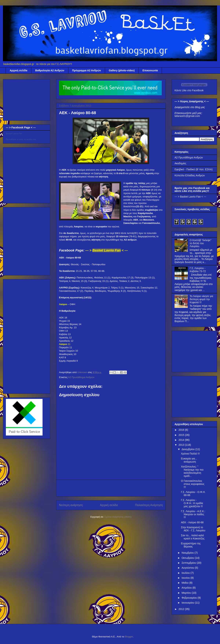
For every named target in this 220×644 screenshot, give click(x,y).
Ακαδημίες (180, 163)
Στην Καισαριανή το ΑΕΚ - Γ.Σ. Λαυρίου (193, 529)
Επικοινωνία (150, 70)
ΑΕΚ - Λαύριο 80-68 (192, 522)
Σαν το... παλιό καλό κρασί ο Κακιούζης (193, 537)
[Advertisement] (24, 99)
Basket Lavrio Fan (14, 134)
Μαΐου (185, 583)
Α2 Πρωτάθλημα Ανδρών (81, 377)
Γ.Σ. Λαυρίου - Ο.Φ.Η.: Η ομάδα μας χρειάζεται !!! (192, 503)
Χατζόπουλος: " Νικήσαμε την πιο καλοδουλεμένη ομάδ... (192, 471)
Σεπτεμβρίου (189, 563)
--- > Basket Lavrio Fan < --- (190, 197)
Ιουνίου (186, 578)
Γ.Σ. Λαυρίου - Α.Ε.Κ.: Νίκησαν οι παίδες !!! (193, 514)
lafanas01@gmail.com (187, 116)
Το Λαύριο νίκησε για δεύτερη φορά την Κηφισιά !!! (201, 299)
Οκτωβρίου (188, 558)
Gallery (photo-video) (122, 70)
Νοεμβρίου (188, 553)
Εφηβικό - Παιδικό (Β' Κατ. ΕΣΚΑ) (194, 169)
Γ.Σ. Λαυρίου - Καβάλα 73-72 (198, 270)
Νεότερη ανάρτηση (71, 505)
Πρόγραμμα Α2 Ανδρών (87, 70)
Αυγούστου (188, 568)
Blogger (129, 637)
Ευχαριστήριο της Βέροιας (191, 545)
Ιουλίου (186, 573)
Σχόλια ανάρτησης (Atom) (118, 517)
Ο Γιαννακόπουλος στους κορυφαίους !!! (193, 484)
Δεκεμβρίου (188, 449)
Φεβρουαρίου (189, 598)
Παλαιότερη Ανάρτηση (149, 505)
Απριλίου (187, 588)
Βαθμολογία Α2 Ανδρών (50, 70)
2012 (182, 609)
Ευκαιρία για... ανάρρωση (189, 460)
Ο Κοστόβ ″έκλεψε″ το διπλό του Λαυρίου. (201, 243)
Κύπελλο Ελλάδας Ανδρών (190, 175)
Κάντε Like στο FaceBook (189, 90)
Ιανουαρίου (188, 603)
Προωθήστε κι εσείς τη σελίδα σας (21, 139)
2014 (182, 440)
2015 (182, 435)
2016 (182, 430)
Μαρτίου (187, 593)
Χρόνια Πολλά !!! (190, 454)
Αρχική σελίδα (19, 70)
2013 (182, 445)
